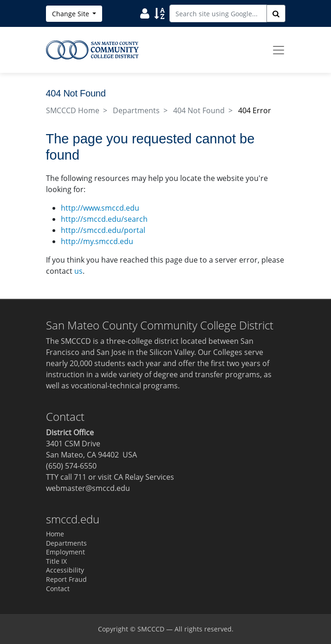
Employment (65, 552)
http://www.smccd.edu (100, 208)
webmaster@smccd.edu (88, 488)
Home (55, 534)
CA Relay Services (144, 477)
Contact (58, 589)
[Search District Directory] (145, 13)
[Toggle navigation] (279, 50)
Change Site (71, 14)
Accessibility (65, 570)
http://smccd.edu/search (104, 219)
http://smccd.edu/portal (103, 230)
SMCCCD (151, 629)
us (78, 271)
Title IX (56, 561)
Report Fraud (66, 579)
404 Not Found (199, 110)
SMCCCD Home (73, 110)
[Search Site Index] (159, 13)
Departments (136, 110)
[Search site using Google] (218, 13)
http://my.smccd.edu (97, 241)
